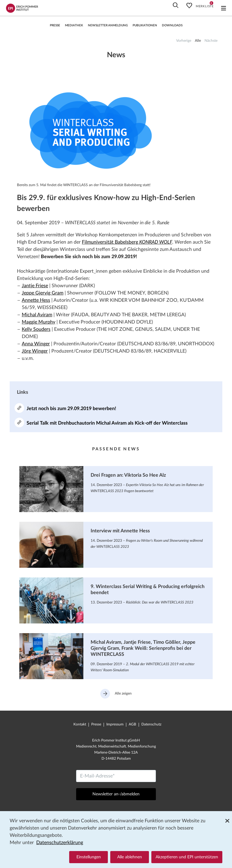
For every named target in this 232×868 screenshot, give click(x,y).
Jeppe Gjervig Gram (43, 293)
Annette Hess (36, 300)
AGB (132, 724)
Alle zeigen (116, 694)
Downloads (172, 25)
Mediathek (74, 25)
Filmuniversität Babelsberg (127, 242)
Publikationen (145, 25)
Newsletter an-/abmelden (116, 794)
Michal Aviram (37, 315)
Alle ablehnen (130, 857)
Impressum (115, 724)
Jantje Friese (35, 286)
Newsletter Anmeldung (108, 25)
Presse (55, 25)
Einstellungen (89, 857)
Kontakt (80, 724)
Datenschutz (151, 724)
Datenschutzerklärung (60, 843)
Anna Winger (36, 344)
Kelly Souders (36, 329)
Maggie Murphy (39, 322)
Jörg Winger (35, 351)
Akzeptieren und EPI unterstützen (187, 857)
